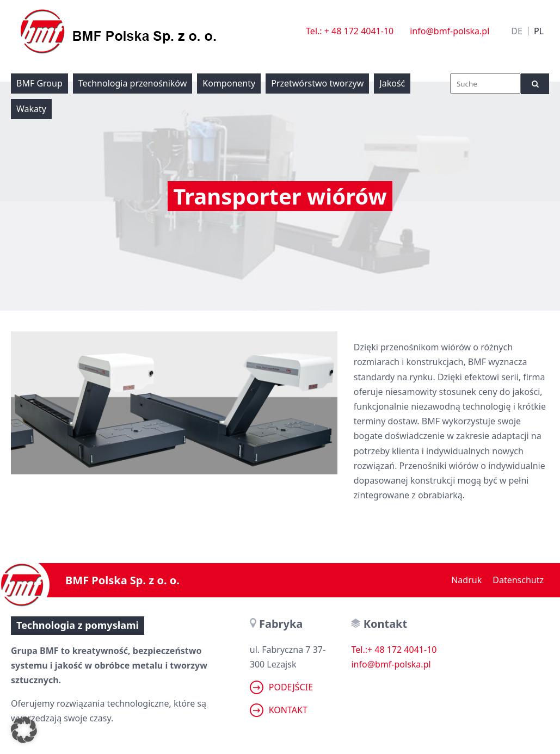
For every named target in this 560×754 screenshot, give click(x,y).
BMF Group (39, 83)
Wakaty (31, 109)
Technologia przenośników (133, 83)
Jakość (392, 83)
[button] (24, 730)
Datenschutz (518, 580)
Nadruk (466, 580)
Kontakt (279, 710)
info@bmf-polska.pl (450, 31)
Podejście (281, 687)
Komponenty (229, 83)
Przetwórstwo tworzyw (317, 83)
